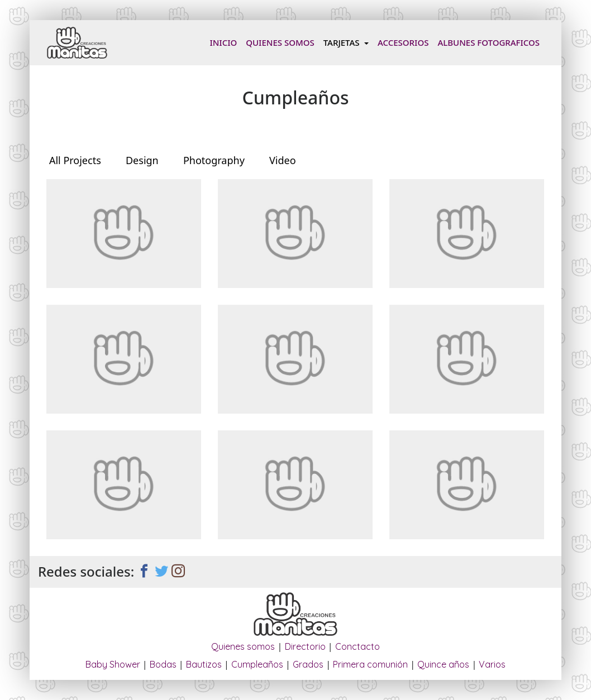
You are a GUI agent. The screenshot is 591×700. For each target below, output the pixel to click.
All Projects (75, 160)
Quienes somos (280, 42)
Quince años (443, 664)
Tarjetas (343, 42)
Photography (214, 160)
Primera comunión (370, 664)
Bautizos (204, 664)
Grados (308, 664)
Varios (492, 664)
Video (283, 160)
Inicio (225, 42)
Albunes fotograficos (488, 42)
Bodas (163, 664)
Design (142, 160)
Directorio (305, 646)
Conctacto (358, 646)
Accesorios (403, 42)
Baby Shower (113, 664)
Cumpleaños (257, 664)
